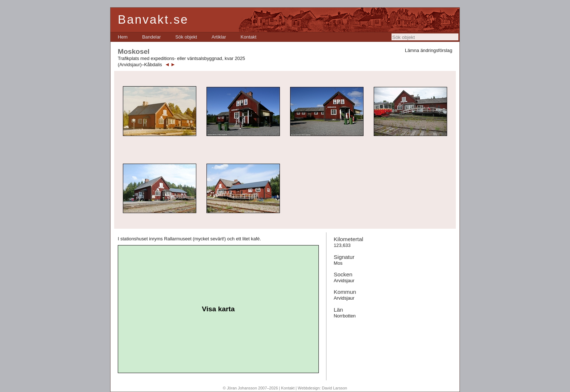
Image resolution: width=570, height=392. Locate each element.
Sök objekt (186, 37)
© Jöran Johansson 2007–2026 (250, 388)
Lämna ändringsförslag (429, 50)
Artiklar (219, 37)
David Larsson (334, 388)
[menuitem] (123, 37)
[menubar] (187, 37)
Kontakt (248, 37)
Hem (123, 37)
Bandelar (151, 37)
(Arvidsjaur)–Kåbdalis (140, 65)
